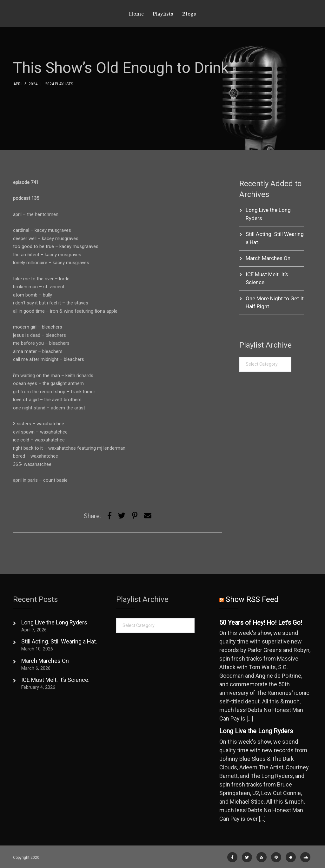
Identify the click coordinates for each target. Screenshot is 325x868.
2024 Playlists (59, 84)
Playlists (163, 13)
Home (136, 13)
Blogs (189, 13)
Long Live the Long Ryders (54, 622)
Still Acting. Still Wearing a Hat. (59, 641)
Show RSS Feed (252, 599)
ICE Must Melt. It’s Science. (55, 680)
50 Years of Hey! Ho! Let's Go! (261, 623)
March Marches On (268, 258)
